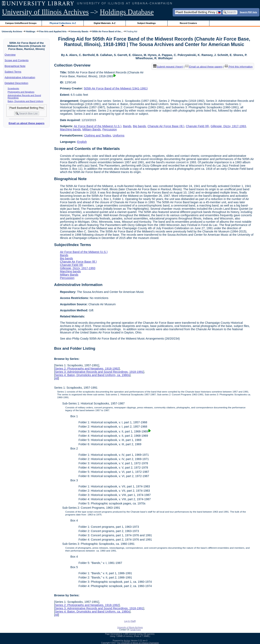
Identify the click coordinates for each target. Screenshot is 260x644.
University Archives (12, 31)
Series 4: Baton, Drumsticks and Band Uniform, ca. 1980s (92, 375)
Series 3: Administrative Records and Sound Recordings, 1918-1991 (99, 372)
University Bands (79, 31)
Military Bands (92, 129)
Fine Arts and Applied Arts (53, 31)
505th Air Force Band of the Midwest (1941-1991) (116, 88)
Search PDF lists (248, 12)
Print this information (239, 67)
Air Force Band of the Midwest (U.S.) (97, 126)
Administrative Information (20, 77)
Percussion (110, 129)
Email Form (136, 630)
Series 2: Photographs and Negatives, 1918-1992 (87, 369)
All (56, 378)
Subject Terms (13, 72)
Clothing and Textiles (98, 135)
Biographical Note (15, 66)
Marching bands (70, 129)
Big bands (139, 126)
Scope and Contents (17, 60)
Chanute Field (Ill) (197, 126)
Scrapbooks (13, 88)
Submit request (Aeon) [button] (168, 67)
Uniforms (119, 135)
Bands (127, 126)
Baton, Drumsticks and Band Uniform (25, 101)
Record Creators (188, 23)
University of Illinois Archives (45, 12)
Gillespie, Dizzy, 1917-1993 (228, 126)
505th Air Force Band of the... (107, 31)
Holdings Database (127, 12)
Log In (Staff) (130, 621)
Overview (10, 55)
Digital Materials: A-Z (105, 23)
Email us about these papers (26, 123)
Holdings (31, 31)
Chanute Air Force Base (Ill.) (166, 126)
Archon (127, 641)
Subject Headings (147, 23)
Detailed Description (16, 83)
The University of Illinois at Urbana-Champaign (138, 643)
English (82, 142)
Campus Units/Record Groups (21, 23)
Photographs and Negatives (21, 92)
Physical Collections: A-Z (63, 23)
